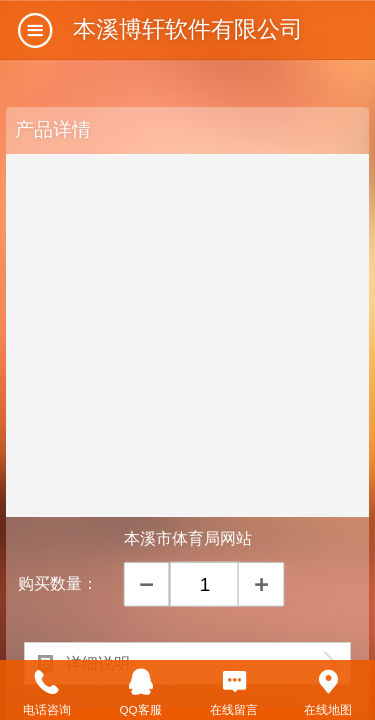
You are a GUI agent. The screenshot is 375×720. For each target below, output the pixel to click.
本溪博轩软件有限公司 (188, 29)
